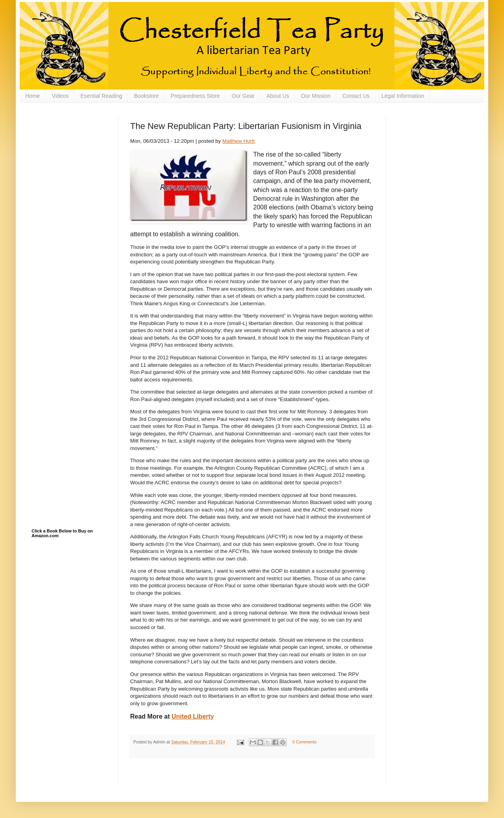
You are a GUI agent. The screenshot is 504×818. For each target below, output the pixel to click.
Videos (60, 96)
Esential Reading (101, 96)
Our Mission (316, 96)
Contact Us (356, 96)
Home (33, 96)
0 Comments (304, 742)
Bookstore (147, 96)
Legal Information (403, 96)
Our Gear (243, 96)
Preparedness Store (195, 96)
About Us (278, 96)
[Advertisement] (71, 154)
